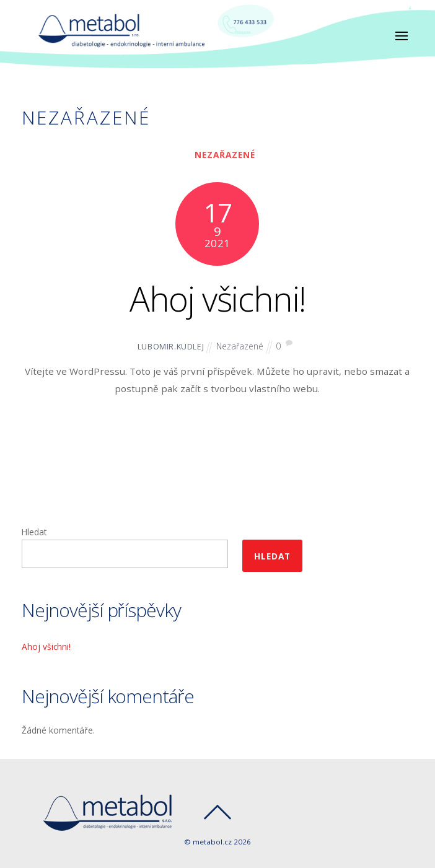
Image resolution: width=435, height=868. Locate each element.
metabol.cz (212, 842)
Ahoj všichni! (217, 299)
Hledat (34, 532)
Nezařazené (225, 155)
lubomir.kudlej (171, 347)
